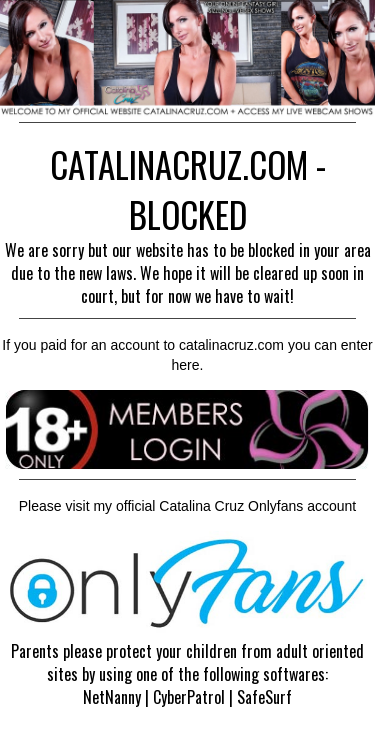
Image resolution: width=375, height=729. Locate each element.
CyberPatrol (189, 697)
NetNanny (112, 697)
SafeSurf (264, 697)
